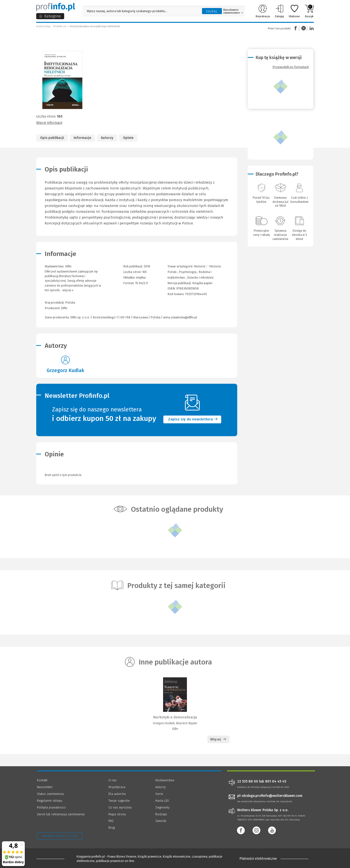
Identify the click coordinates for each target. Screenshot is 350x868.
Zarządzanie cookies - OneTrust (60, 836)
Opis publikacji (52, 138)
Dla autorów (117, 794)
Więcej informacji (49, 123)
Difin (64, 308)
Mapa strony (117, 814)
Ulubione (294, 11)
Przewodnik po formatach (291, 67)
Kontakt (42, 780)
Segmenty (162, 807)
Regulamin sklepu (50, 801)
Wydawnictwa (165, 780)
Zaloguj (279, 11)
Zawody (161, 821)
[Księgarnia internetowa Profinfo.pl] (56, 7)
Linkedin (311, 28)
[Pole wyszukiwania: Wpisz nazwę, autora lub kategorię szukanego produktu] (141, 11)
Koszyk (309, 11)
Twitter (304, 28)
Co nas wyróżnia (120, 807)
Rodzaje (161, 814)
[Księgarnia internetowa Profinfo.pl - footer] (50, 859)
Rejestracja (263, 11)
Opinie (128, 138)
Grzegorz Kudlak (65, 370)
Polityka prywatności (51, 807)
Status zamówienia (50, 794)
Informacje (82, 138)
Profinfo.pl (60, 26)
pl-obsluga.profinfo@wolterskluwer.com (270, 796)
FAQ (111, 821)
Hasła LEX (162, 801)
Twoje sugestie (119, 801)
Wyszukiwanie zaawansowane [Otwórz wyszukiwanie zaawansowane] (233, 11)
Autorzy (107, 138)
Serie (159, 794)
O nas (113, 780)
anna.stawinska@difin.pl (180, 317)
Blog (112, 828)
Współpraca (117, 787)
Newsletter (45, 787)
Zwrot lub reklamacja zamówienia (61, 814)
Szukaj (211, 11)
